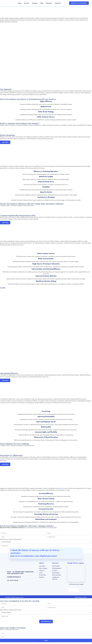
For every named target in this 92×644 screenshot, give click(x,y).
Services (27, 3)
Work (42, 3)
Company (35, 3)
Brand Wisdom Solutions (81, 597)
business (62, 488)
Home (20, 3)
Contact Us (58, 3)
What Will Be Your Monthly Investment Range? (11, 539)
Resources (49, 3)
